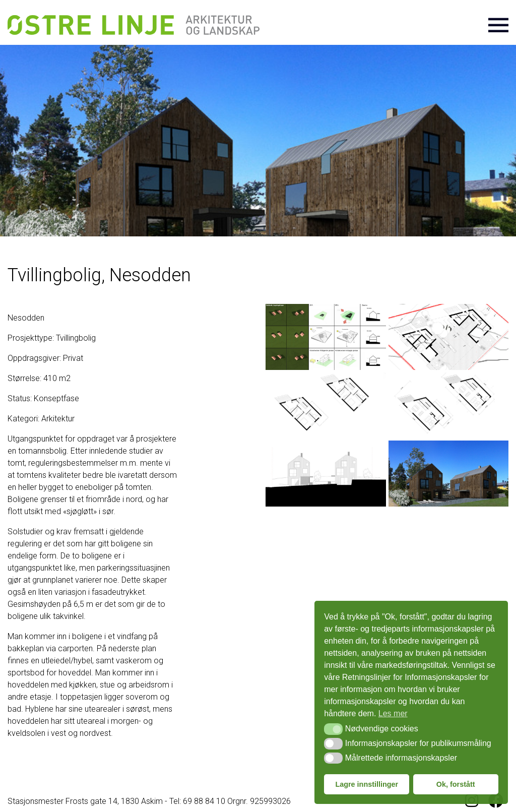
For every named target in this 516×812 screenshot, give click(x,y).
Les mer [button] (393, 713)
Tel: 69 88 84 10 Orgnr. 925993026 (230, 801)
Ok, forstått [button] (456, 784)
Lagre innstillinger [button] (367, 784)
